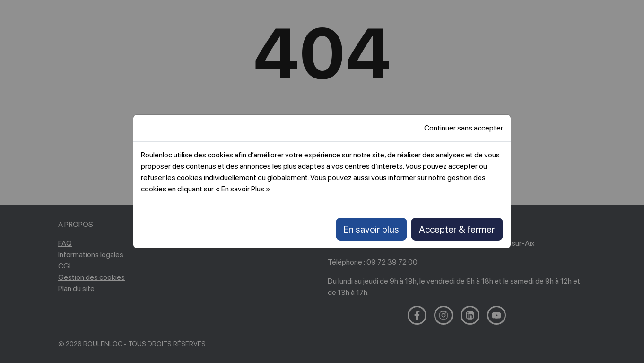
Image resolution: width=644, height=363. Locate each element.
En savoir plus (371, 229)
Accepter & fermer (457, 229)
